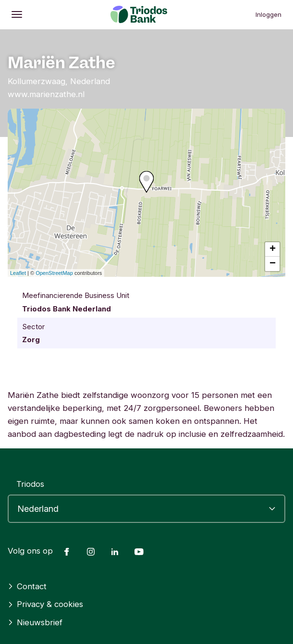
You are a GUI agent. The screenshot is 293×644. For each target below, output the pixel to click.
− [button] (273, 264)
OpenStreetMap (54, 273)
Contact (27, 586)
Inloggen (269, 14)
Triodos (30, 484)
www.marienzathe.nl (46, 94)
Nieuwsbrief (35, 622)
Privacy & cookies (45, 604)
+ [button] (273, 249)
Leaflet (18, 273)
